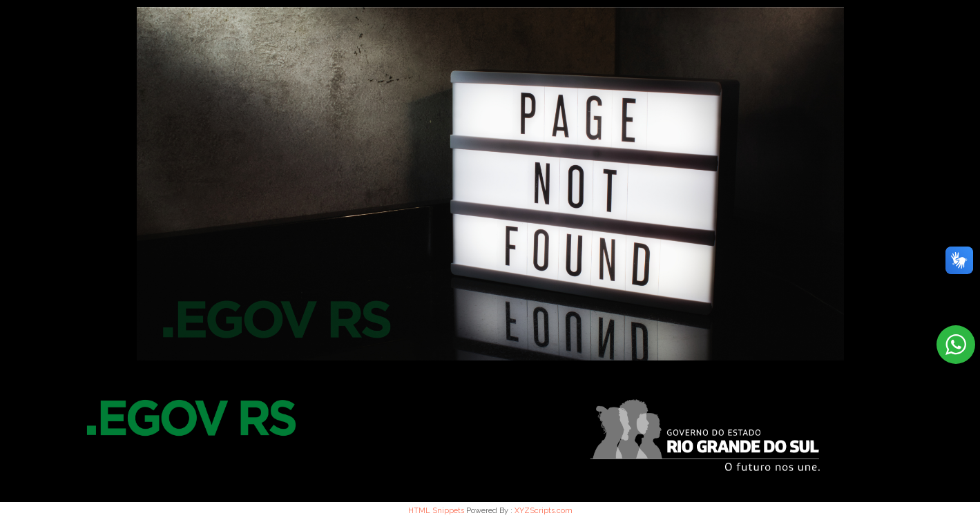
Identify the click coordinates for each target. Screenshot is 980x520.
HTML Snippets (436, 511)
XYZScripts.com (544, 511)
